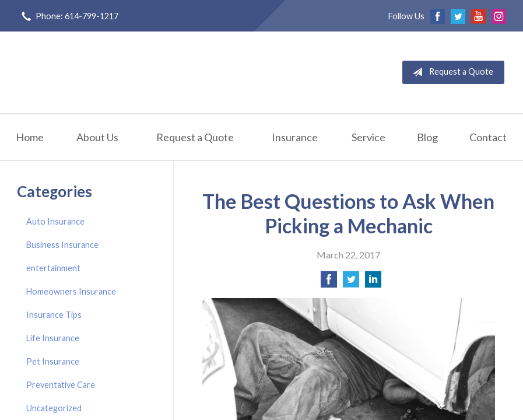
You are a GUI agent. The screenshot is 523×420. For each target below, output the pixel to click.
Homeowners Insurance (71, 291)
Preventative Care (61, 385)
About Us (97, 137)
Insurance (295, 137)
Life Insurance (53, 338)
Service (368, 137)
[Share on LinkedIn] (373, 283)
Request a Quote (450, 72)
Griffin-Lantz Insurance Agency (135, 72)
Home (30, 137)
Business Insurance (62, 245)
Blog (427, 137)
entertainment (53, 268)
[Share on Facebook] (329, 283)
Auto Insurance (55, 221)
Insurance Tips (54, 315)
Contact (488, 137)
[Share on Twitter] (351, 283)
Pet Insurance (53, 361)
